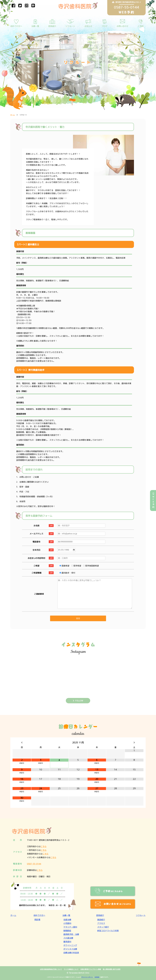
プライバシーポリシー (87, 977)
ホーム (13, 915)
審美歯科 (67, 942)
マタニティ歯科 (70, 927)
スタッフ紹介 (103, 927)
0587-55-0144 (34, 864)
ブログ (104, 26)
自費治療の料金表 (71, 953)
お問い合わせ (122, 26)
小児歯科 (67, 923)
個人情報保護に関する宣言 (112, 969)
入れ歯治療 (68, 938)
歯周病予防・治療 (71, 934)
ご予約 (141, 26)
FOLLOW (79, 701)
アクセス (101, 923)
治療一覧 (35, 26)
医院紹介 (52, 26)
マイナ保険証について (71, 969)
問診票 (37, 920)
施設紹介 (101, 920)
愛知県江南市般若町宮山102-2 (126, 2)
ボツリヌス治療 (70, 949)
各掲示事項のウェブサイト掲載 (91, 969)
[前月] (22, 743)
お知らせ (88, 26)
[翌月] (134, 743)
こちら (44, 846)
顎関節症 (67, 931)
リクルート (70, 26)
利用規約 (97, 977)
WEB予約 (153, 501)
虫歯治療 (67, 920)
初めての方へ (16, 26)
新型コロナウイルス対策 (108, 931)
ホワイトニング (70, 945)
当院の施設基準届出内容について (51, 969)
